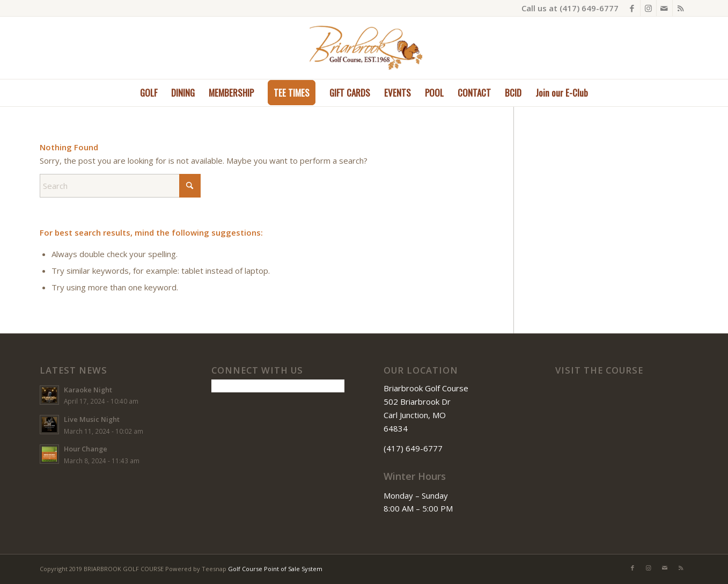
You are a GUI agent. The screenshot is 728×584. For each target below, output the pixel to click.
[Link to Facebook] (632, 8)
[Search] (120, 186)
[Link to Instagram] (648, 8)
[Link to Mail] (664, 8)
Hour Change (86, 449)
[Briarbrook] (364, 48)
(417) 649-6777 (589, 8)
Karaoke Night (88, 390)
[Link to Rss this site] (681, 8)
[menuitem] (149, 93)
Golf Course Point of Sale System (275, 569)
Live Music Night (92, 419)
